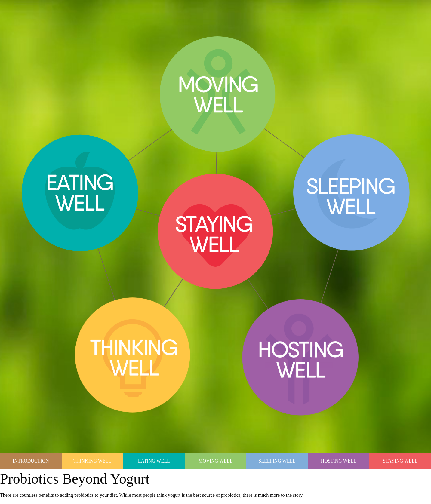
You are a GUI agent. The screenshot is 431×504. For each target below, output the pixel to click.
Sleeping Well (277, 461)
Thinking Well (92, 461)
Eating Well (154, 461)
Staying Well (400, 461)
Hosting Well (339, 461)
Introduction (31, 461)
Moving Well (216, 461)
